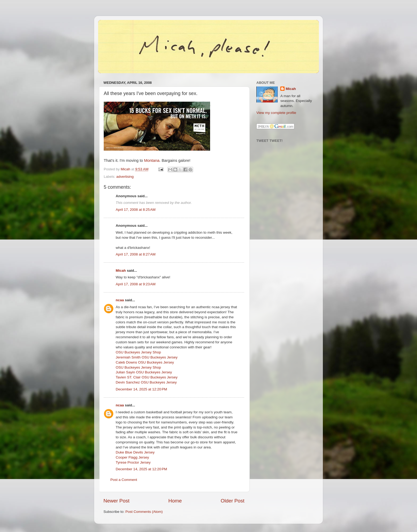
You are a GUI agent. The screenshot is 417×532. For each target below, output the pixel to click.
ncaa (120, 300)
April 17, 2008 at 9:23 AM (136, 284)
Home (175, 501)
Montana (152, 160)
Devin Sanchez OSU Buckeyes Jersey (146, 382)
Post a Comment (124, 480)
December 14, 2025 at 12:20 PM (141, 389)
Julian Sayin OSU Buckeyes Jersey (144, 372)
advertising (125, 177)
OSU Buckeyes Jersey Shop (138, 352)
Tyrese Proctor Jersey (133, 462)
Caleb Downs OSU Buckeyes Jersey (145, 362)
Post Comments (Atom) (144, 512)
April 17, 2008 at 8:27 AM (136, 254)
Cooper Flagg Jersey (132, 457)
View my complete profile (276, 113)
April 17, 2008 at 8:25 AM (136, 210)
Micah (121, 271)
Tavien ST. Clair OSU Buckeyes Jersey (147, 377)
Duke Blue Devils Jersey (135, 452)
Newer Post (116, 501)
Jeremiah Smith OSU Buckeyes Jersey (147, 357)
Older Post (233, 501)
